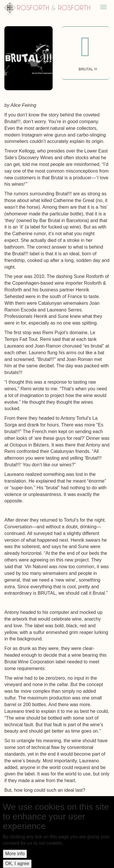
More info (15, 854)
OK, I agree (17, 863)
